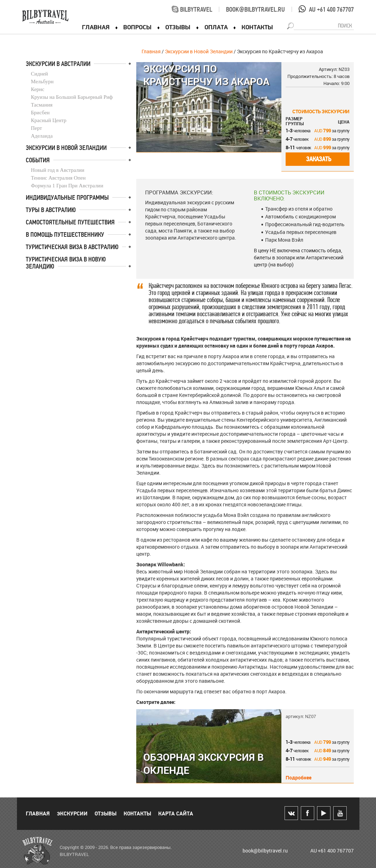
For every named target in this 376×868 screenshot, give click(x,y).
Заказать (319, 159)
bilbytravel (192, 10)
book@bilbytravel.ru (255, 10)
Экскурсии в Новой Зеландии (199, 51)
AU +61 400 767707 (331, 10)
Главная (151, 51)
